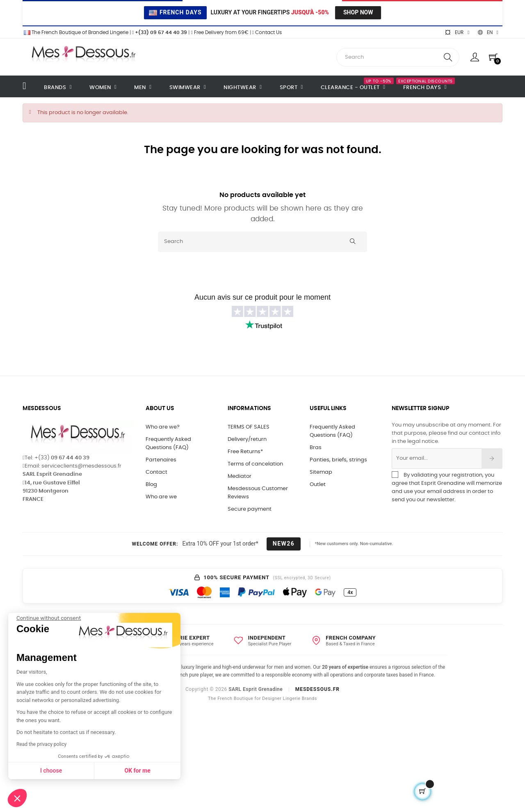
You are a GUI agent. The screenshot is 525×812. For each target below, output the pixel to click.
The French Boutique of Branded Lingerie (75, 32)
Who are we (161, 497)
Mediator (240, 476)
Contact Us (267, 32)
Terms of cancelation (255, 464)
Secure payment (250, 509)
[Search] (262, 242)
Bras (316, 448)
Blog (151, 485)
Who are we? (163, 427)
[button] (17, 798)
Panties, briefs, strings (338, 460)
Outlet (318, 485)
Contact (156, 472)
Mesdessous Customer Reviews (258, 493)
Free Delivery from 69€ (219, 32)
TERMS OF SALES (249, 427)
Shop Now (358, 12)
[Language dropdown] (488, 32)
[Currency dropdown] (457, 32)
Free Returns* (245, 452)
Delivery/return (247, 439)
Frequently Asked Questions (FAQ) (168, 444)
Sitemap (321, 472)
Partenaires (161, 460)
